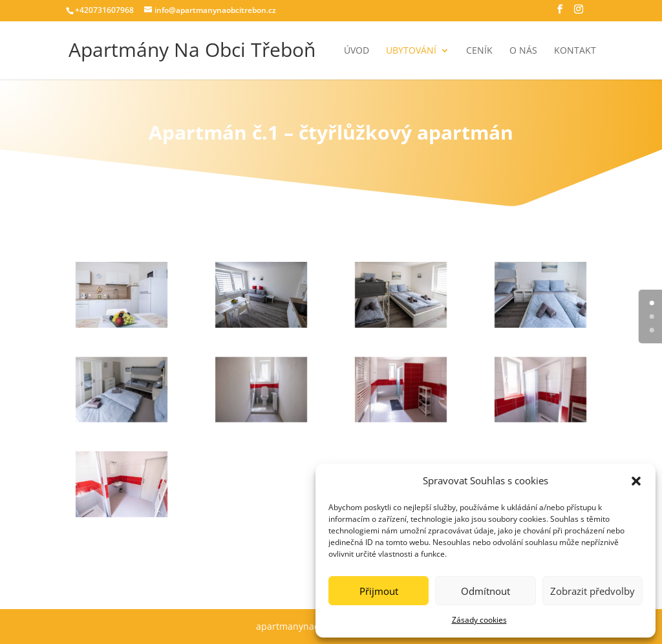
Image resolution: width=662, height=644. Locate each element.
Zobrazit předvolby (593, 591)
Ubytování (411, 51)
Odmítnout (486, 591)
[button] (636, 481)
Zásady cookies (479, 620)
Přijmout (379, 591)
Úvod (357, 51)
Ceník (479, 51)
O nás (523, 51)
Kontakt (575, 51)
